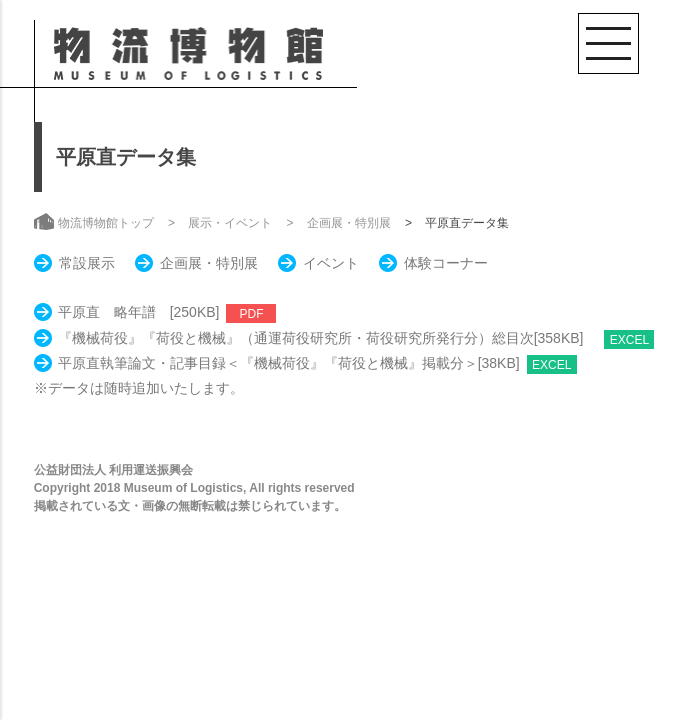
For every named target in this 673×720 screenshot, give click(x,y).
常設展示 (87, 263)
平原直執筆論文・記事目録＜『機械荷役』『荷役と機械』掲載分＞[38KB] (289, 363)
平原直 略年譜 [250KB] (139, 312)
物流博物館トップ (106, 223)
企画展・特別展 (349, 223)
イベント (331, 263)
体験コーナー (446, 263)
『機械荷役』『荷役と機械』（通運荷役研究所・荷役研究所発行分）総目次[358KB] (328, 338)
